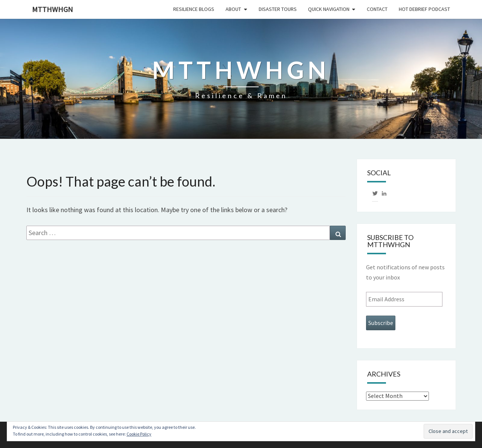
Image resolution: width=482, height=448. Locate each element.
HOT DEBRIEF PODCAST (424, 9)
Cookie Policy (139, 434)
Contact (377, 9)
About (233, 9)
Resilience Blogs (194, 9)
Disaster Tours (278, 9)
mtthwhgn (53, 9)
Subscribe (381, 323)
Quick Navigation (329, 9)
